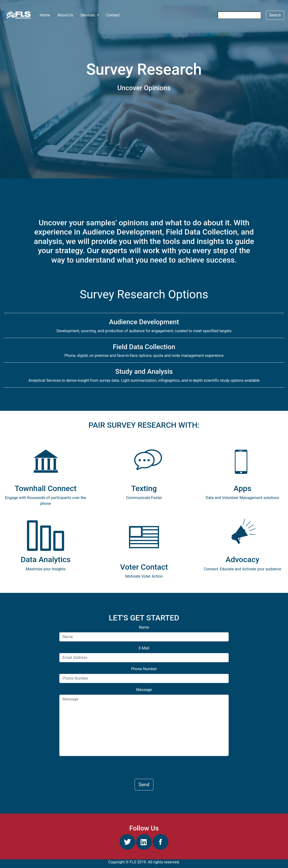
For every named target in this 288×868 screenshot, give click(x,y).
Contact (113, 15)
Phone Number (144, 669)
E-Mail (144, 648)
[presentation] (96, 769)
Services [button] (88, 15)
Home (46, 15)
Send (144, 785)
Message (144, 690)
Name (144, 627)
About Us (65, 15)
